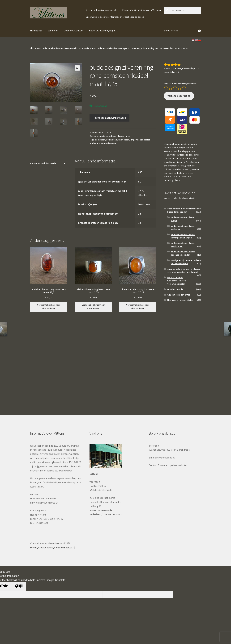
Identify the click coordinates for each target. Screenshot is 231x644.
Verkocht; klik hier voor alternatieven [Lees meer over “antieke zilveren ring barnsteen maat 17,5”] (49, 307)
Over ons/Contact (74, 30)
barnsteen (100, 140)
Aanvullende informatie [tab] (43, 163)
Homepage (36, 30)
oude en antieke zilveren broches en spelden (183, 253)
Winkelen (53, 30)
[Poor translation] (19, 586)
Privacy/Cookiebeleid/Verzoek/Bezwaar (142, 10)
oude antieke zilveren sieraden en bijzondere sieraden (68, 48)
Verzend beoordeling (179, 96)
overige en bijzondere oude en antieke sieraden (186, 262)
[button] (77, 68)
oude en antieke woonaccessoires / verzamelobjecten (177, 281)
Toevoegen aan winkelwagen (110, 118)
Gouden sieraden (176, 289)
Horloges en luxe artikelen (180, 300)
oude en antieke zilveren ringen (112, 48)
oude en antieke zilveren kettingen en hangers (183, 236)
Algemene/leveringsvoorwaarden (102, 10)
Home (37, 48)
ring (132, 140)
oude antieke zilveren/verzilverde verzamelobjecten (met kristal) (184, 271)
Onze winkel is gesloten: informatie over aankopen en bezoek (115, 17)
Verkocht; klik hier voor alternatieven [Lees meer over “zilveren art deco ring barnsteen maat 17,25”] (138, 307)
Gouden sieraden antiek (179, 295)
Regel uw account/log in (102, 30)
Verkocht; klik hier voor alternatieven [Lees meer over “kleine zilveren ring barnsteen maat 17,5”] (93, 307)
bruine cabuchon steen (118, 140)
